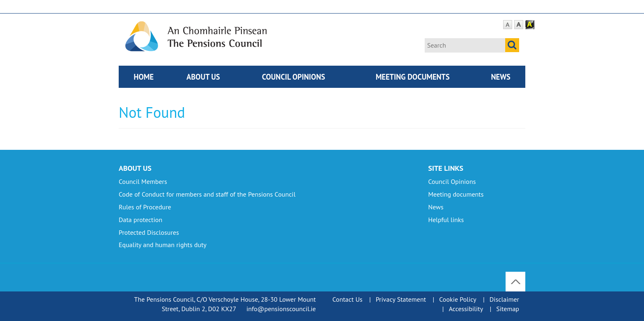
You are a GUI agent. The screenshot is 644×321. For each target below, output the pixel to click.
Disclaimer (504, 299)
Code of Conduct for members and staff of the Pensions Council (207, 194)
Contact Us (347, 299)
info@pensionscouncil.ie (281, 309)
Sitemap (508, 309)
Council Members (143, 181)
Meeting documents (413, 77)
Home (144, 77)
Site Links (446, 168)
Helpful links (446, 220)
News (500, 77)
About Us (203, 77)
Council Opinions (294, 77)
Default (508, 25)
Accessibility (466, 309)
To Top (516, 276)
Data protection (140, 220)
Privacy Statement (401, 299)
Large (519, 25)
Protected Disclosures (149, 232)
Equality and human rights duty (163, 245)
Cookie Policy (458, 299)
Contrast (530, 25)
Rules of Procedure (145, 207)
